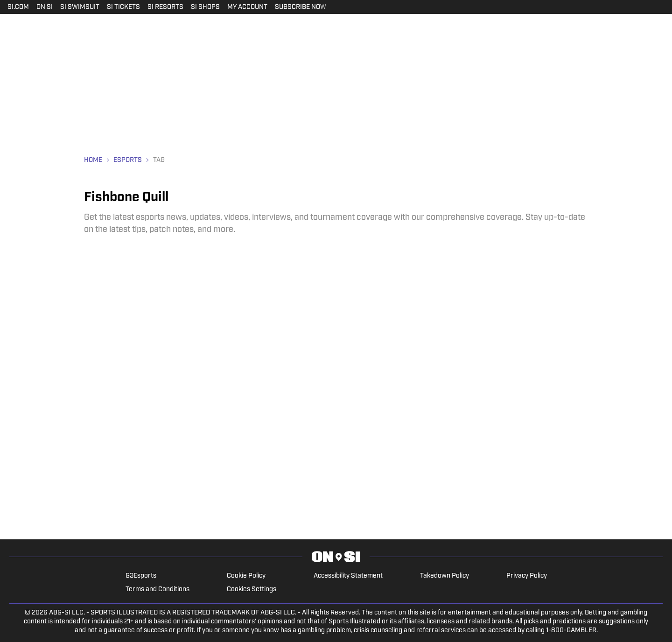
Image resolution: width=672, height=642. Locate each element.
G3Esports (141, 576)
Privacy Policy (527, 576)
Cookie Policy (246, 576)
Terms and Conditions (157, 590)
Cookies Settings (252, 590)
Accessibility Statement (348, 576)
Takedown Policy (444, 576)
